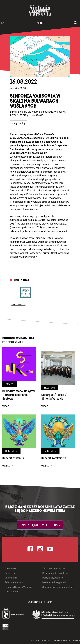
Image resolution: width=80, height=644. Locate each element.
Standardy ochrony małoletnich (58, 587)
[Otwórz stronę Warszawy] (13, 614)
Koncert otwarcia (13, 458)
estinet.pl (76, 640)
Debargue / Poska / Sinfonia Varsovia (54, 397)
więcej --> (8, 406)
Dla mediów (11, 569)
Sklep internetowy (14, 582)
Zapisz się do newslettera (39, 525)
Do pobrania (11, 578)
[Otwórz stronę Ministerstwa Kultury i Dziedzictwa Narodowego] (54, 614)
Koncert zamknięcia (54, 458)
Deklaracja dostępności (54, 582)
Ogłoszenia (10, 573)
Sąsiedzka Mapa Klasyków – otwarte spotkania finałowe (19, 395)
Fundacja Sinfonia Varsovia (18, 587)
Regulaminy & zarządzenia (56, 573)
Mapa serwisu (12, 592)
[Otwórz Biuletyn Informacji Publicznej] (6, 627)
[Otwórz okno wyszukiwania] (75, 23)
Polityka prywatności (53, 578)
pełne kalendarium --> (15, 342)
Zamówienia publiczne (54, 569)
